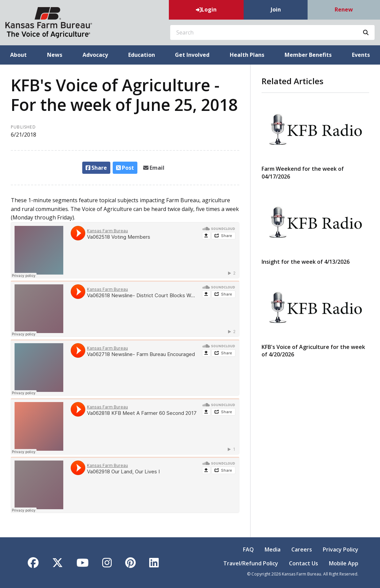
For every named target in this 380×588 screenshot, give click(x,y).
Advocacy (95, 55)
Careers (302, 549)
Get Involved (192, 55)
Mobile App (344, 563)
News (55, 55)
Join (276, 9)
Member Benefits (308, 55)
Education (142, 55)
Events (361, 55)
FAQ (248, 549)
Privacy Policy (341, 549)
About (18, 55)
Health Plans (247, 55)
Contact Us (304, 563)
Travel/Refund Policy (251, 563)
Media (273, 549)
